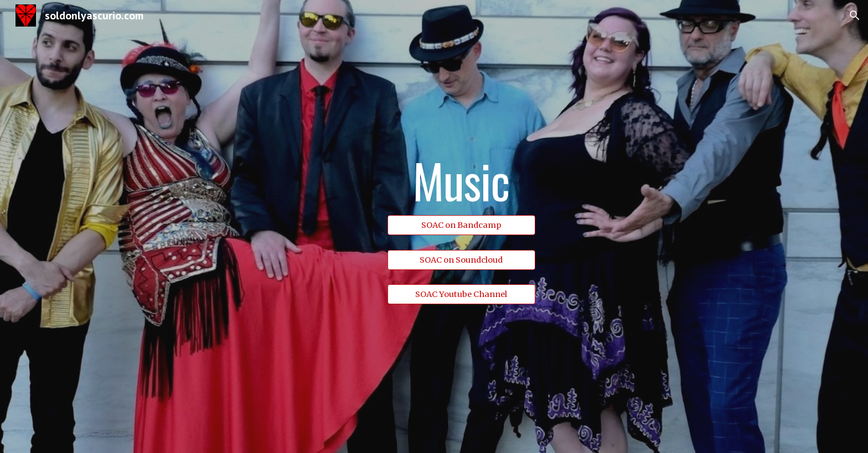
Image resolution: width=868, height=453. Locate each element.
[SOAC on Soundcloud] (461, 260)
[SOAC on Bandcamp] (461, 225)
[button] (855, 15)
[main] (461, 182)
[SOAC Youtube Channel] (461, 295)
